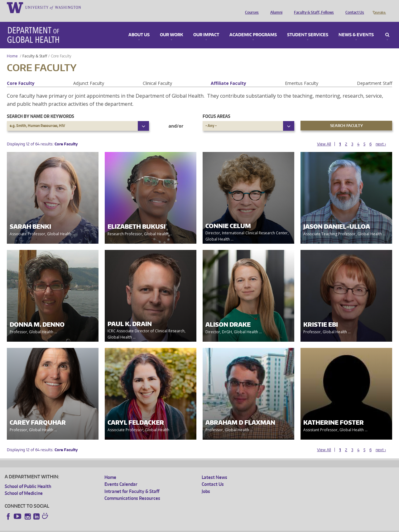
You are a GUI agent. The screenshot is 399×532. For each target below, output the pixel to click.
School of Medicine (24, 484)
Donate (379, 7)
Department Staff (375, 74)
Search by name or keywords (41, 107)
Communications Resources (132, 489)
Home (12, 47)
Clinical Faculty (157, 74)
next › (381, 135)
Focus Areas (216, 107)
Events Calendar (121, 475)
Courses (250, 7)
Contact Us (353, 7)
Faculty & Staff (35, 47)
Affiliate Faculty (228, 74)
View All (324, 135)
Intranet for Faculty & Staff (132, 483)
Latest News (214, 469)
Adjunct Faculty (89, 74)
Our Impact (206, 26)
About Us (139, 26)
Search (387, 26)
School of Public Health (28, 478)
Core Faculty (21, 74)
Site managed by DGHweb (150, 527)
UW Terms (113, 527)
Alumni (275, 7)
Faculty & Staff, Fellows (312, 7)
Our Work (171, 26)
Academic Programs (253, 26)
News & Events (356, 26)
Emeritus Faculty (302, 74)
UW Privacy (87, 527)
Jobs (206, 483)
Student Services (308, 26)
